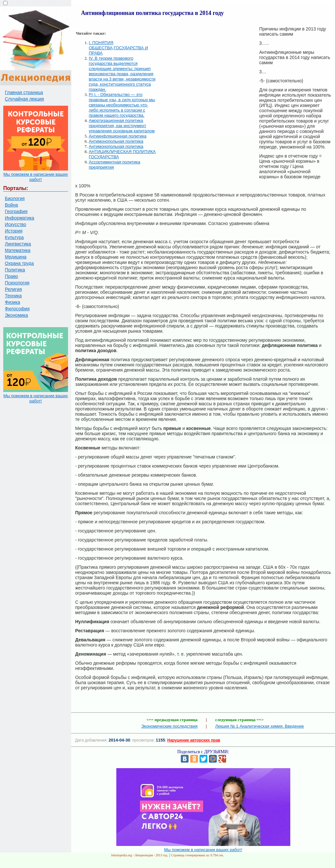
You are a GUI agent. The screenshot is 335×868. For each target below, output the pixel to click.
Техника (13, 296)
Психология (17, 283)
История (14, 231)
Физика (12, 302)
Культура (14, 237)
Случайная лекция (24, 99)
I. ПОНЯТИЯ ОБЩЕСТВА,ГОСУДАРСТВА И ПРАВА (118, 48)
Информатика (19, 218)
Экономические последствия (169, 726)
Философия (17, 309)
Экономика (16, 315)
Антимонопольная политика (116, 141)
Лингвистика (18, 244)
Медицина (16, 257)
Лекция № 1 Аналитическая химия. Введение (260, 726)
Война (11, 205)
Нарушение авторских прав (194, 740)
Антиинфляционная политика (118, 136)
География (16, 211)
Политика (15, 270)
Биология (15, 198)
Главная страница (24, 92)
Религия (13, 289)
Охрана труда (19, 263)
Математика (18, 250)
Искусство (16, 224)
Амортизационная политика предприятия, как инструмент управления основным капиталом (122, 126)
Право (12, 276)
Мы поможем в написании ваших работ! (35, 177)
